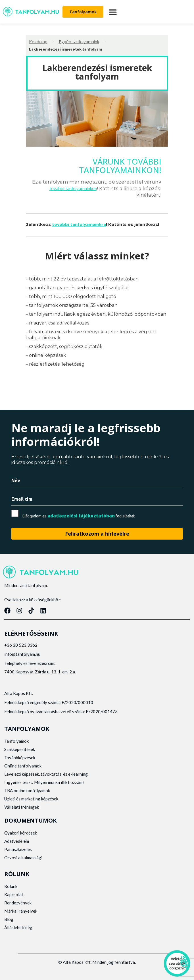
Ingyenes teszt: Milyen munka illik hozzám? (44, 782)
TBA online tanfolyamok (27, 790)
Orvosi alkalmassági (23, 858)
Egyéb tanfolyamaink (79, 41)
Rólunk (11, 886)
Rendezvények (18, 903)
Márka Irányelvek (21, 911)
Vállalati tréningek (22, 807)
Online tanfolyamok (23, 766)
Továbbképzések (20, 758)
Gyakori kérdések (21, 833)
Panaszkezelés (18, 849)
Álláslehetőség (18, 927)
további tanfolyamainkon (73, 188)
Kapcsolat (14, 894)
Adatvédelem (17, 841)
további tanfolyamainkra (79, 224)
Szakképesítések (20, 749)
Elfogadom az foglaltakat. (79, 516)
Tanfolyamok (16, 741)
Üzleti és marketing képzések (31, 799)
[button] (113, 12)
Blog (9, 919)
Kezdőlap (38, 41)
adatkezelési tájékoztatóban (81, 516)
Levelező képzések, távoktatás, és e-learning (46, 774)
